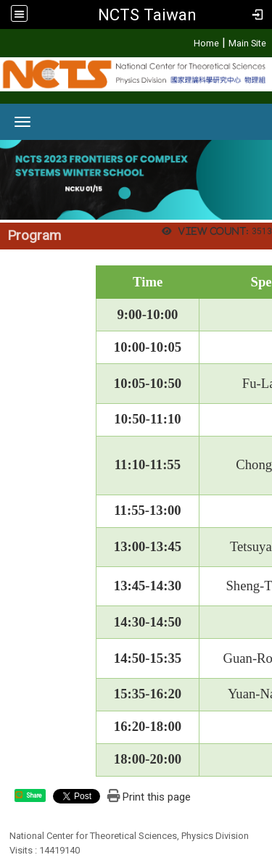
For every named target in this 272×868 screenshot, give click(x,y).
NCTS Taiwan (147, 15)
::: (186, 41)
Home (206, 43)
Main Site (247, 43)
